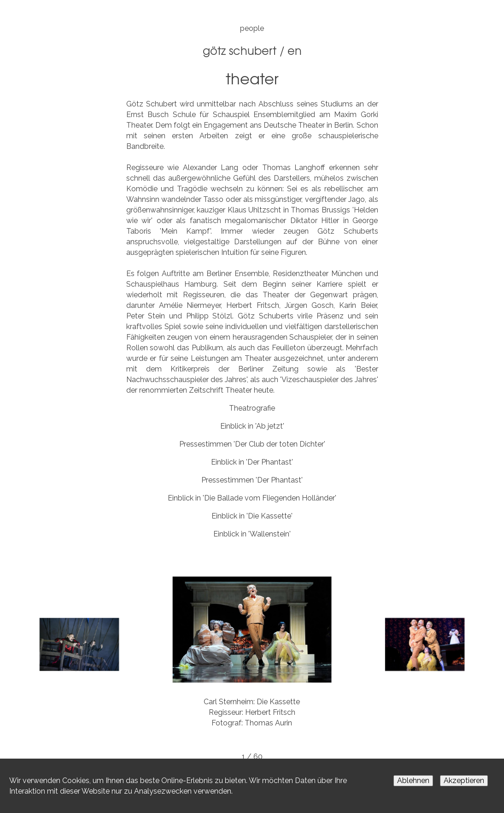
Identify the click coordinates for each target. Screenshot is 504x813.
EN (295, 50)
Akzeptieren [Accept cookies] (464, 781)
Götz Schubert (240, 50)
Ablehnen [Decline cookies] (413, 781)
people (252, 28)
